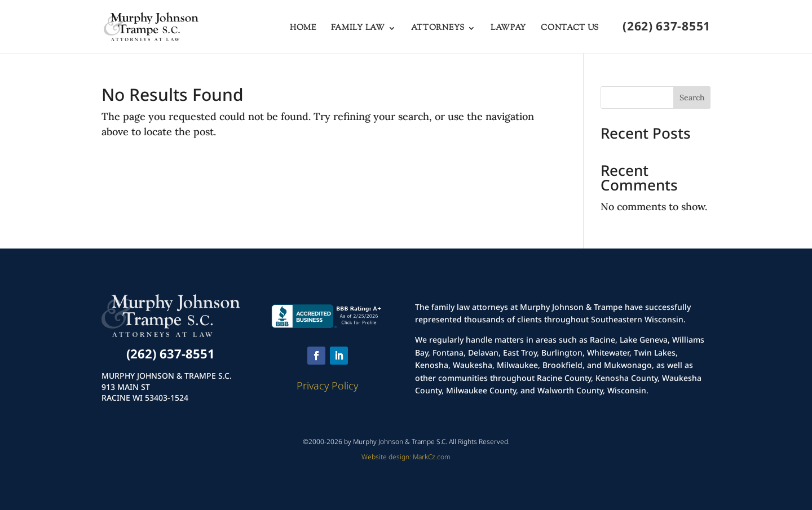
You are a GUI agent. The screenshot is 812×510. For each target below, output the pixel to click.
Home (303, 29)
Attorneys (438, 29)
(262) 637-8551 (667, 28)
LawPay (508, 29)
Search (692, 97)
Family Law (358, 29)
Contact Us (570, 29)
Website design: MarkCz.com (406, 457)
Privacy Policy (327, 385)
